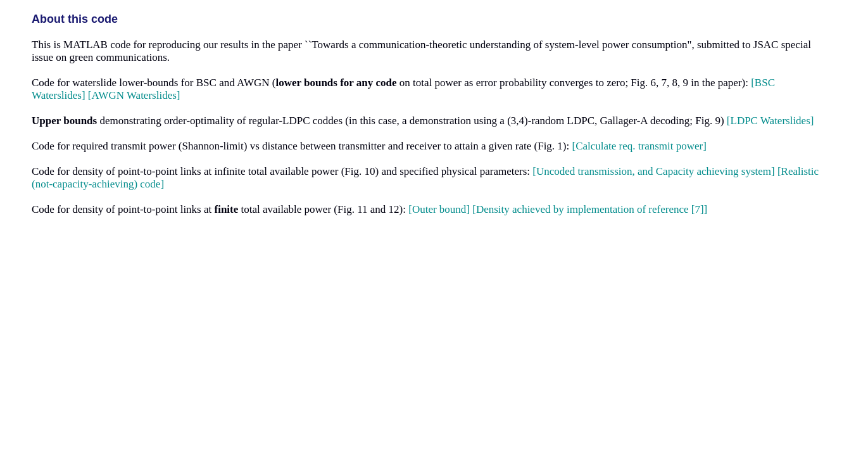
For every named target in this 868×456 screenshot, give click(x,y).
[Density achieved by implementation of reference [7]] (590, 209)
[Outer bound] (439, 209)
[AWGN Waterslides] (134, 95)
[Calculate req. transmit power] (639, 146)
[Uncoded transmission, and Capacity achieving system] (653, 171)
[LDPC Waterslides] (771, 121)
